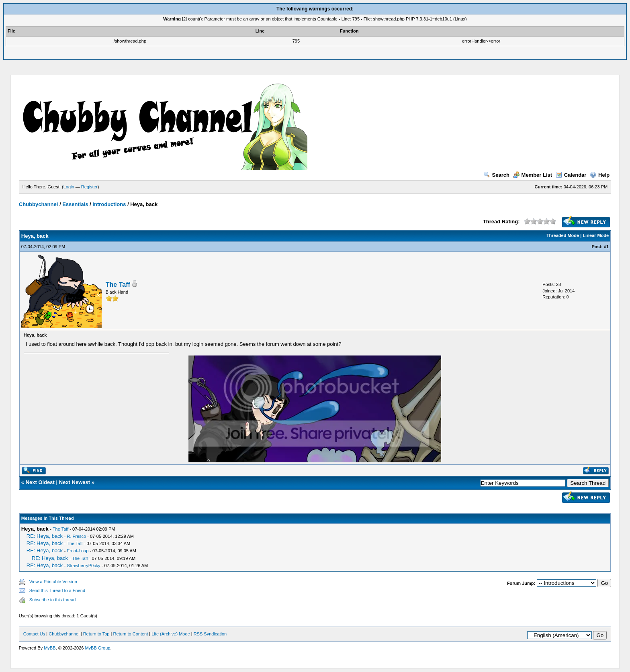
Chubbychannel (39, 204)
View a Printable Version (53, 582)
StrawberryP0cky (83, 566)
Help (600, 175)
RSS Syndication (210, 634)
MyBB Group (97, 648)
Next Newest (75, 482)
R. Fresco (76, 536)
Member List (533, 175)
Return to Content (130, 634)
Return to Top (96, 634)
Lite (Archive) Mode (171, 634)
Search (497, 175)
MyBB (50, 648)
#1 (606, 247)
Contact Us (34, 634)
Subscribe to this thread (53, 600)
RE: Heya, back (45, 536)
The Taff (118, 285)
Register (89, 187)
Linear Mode (596, 235)
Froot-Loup (78, 551)
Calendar (571, 175)
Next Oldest (40, 482)
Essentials (75, 204)
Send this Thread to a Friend (57, 590)
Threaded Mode (563, 235)
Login (69, 187)
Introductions (109, 204)
